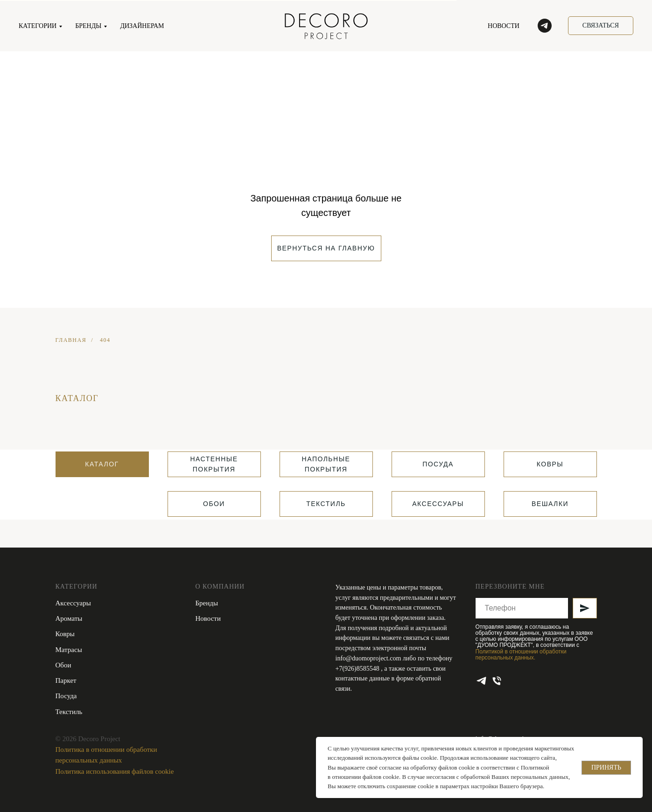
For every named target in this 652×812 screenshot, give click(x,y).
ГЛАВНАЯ (71, 340)
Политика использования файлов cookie (115, 771)
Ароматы (69, 618)
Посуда (66, 696)
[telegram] (545, 26)
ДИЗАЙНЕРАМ (142, 26)
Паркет (66, 680)
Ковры (65, 634)
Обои (63, 665)
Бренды (207, 603)
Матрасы (69, 650)
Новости (208, 618)
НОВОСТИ (504, 26)
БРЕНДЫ (88, 26)
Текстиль (69, 712)
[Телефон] (497, 681)
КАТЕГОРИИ (38, 26)
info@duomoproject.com (368, 658)
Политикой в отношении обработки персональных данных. (521, 655)
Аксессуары (73, 603)
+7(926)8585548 (358, 669)
